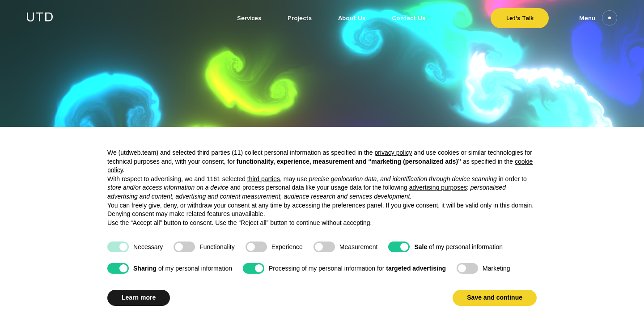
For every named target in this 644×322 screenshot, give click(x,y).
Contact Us (409, 18)
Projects (300, 18)
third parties (264, 179)
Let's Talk (520, 18)
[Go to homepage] (40, 19)
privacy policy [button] (393, 153)
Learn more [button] (139, 297)
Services (249, 18)
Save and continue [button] (495, 297)
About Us (352, 18)
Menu (598, 18)
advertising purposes (438, 187)
